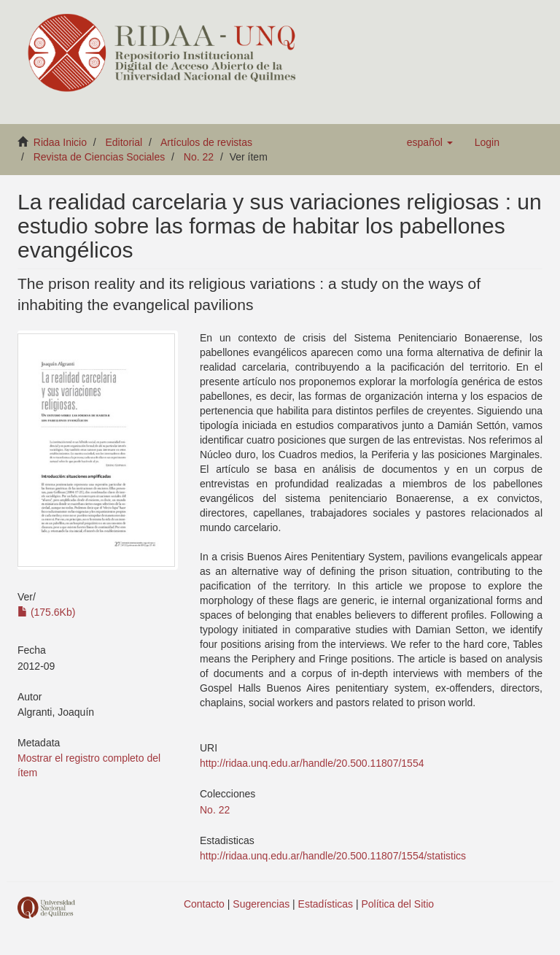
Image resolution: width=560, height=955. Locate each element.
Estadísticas (326, 904)
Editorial (124, 142)
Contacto (204, 904)
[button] (430, 142)
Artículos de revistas (206, 142)
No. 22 (199, 157)
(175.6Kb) (46, 612)
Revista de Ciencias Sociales (100, 157)
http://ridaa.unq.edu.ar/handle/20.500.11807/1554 (312, 763)
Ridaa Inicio (60, 142)
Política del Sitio (398, 904)
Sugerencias (261, 904)
